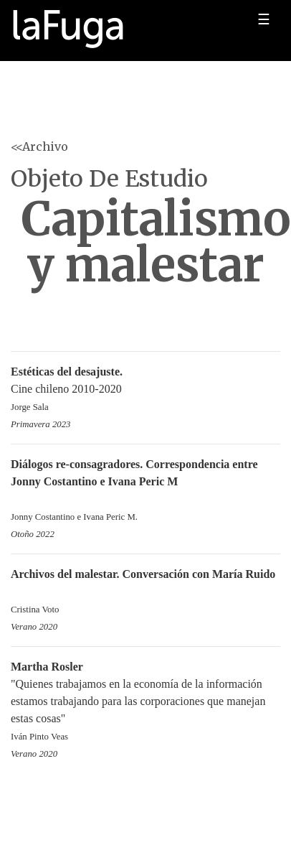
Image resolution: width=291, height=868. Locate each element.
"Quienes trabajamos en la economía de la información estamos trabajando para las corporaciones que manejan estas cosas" (145, 703)
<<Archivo (39, 146)
